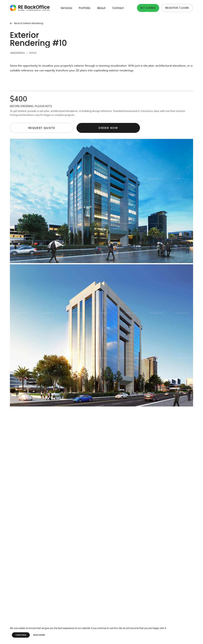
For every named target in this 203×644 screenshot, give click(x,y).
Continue (21, 635)
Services (66, 8)
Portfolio (85, 8)
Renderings (18, 53)
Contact (118, 8)
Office (33, 53)
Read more (39, 635)
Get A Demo (148, 8)
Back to (27, 23)
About (101, 8)
